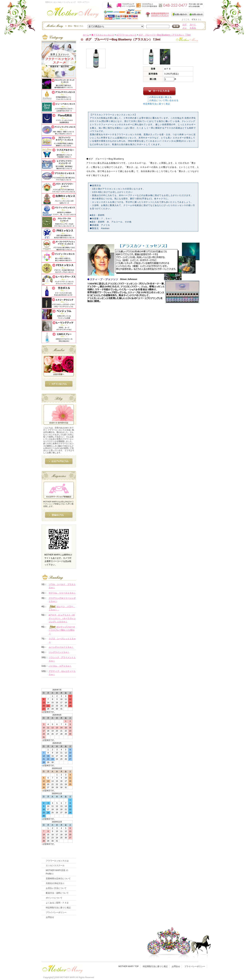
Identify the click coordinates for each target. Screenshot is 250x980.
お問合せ (50, 917)
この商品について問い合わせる (163, 100)
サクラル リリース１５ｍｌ (62, 593)
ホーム (86, 35)
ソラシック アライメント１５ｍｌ (62, 659)
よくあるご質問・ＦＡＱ (57, 903)
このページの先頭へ (175, 331)
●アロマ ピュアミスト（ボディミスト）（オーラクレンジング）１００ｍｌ (62, 618)
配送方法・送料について (57, 893)
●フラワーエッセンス (126, 35)
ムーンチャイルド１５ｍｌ (61, 647)
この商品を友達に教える (159, 97)
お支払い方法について (56, 888)
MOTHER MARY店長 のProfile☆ (57, 872)
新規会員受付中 (137, 15)
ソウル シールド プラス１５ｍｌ (62, 586)
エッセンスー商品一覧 (64, 26)
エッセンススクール (55, 865)
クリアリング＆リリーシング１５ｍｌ (62, 600)
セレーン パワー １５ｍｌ (62, 608)
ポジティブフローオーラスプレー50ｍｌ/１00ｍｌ (62, 630)
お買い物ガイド (180, 14)
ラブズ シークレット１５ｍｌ (62, 640)
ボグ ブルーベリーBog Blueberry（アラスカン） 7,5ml (165, 35)
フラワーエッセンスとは (57, 861)
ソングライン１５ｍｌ (59, 652)
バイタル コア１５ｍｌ (60, 666)
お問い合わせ (196, 14)
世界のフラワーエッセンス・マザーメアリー (73, 13)
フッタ (62, 968)
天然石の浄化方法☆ (55, 883)
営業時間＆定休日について (58, 879)
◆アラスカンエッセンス (103, 35)
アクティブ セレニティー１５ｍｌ (62, 673)
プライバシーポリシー (56, 912)
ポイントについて (54, 898)
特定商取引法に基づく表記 (157, 104)
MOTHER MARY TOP (128, 966)
